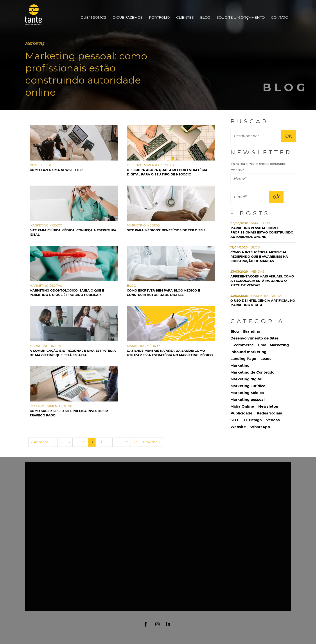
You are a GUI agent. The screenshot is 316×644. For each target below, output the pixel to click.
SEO (234, 420)
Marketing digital (246, 379)
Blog (205, 18)
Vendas (273, 420)
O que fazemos (128, 18)
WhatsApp (260, 427)
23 (135, 442)
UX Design (252, 420)
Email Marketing (273, 345)
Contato (280, 18)
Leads (266, 359)
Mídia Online (242, 407)
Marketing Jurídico (248, 386)
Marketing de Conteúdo (252, 372)
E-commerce (242, 345)
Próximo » (152, 442)
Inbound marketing (248, 352)
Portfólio (159, 18)
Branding (252, 332)
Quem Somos (93, 18)
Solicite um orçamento (241, 18)
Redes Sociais (269, 413)
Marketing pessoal (248, 400)
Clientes (185, 18)
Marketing (240, 366)
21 (117, 442)
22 (126, 442)
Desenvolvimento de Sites (255, 338)
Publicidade (241, 413)
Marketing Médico (247, 393)
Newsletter (268, 407)
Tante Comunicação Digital (36, 17)
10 (100, 442)
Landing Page (243, 359)
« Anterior (40, 442)
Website (238, 427)
